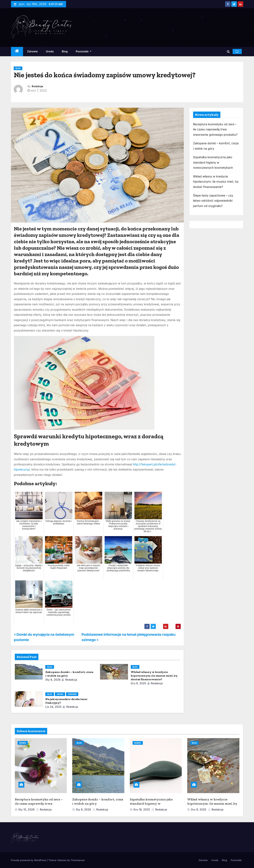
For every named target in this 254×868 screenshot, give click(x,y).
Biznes (23, 743)
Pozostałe (84, 51)
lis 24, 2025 (53, 707)
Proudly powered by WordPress (29, 860)
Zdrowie (32, 51)
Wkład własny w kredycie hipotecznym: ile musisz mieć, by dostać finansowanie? (154, 676)
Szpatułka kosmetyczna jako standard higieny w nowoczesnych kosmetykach (213, 162)
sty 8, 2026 (53, 680)
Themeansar (78, 860)
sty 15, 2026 (26, 809)
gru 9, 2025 (139, 683)
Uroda (50, 51)
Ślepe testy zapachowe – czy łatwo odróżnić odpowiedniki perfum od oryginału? (213, 201)
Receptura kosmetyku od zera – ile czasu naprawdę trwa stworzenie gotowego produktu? (215, 129)
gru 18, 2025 (142, 809)
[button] (228, 51)
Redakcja (37, 86)
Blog (65, 51)
